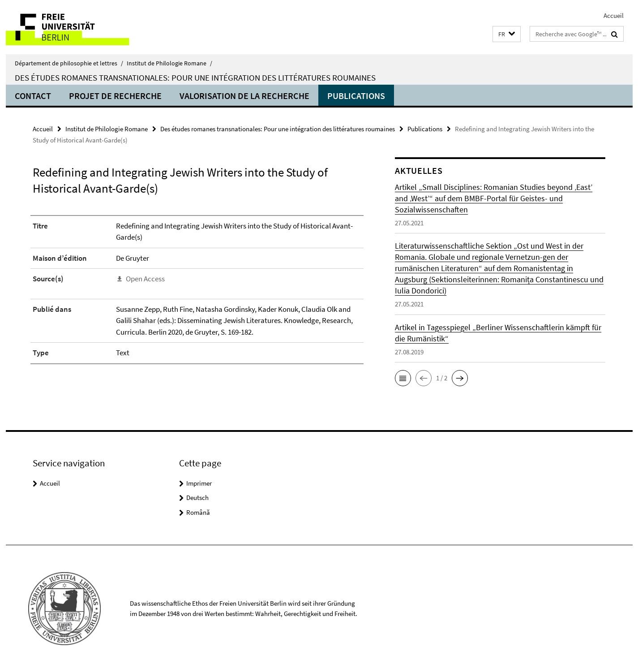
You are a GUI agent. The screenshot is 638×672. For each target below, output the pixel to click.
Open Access (145, 279)
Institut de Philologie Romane (169, 63)
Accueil (614, 15)
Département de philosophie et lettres (69, 63)
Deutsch (197, 498)
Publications (356, 96)
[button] (507, 34)
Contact (33, 96)
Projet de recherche (115, 96)
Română (198, 512)
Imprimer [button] (199, 483)
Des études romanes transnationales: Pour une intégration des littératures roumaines (195, 78)
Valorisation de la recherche (244, 96)
